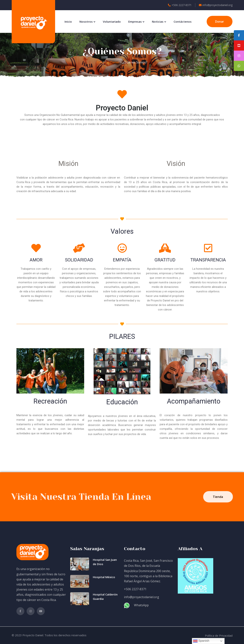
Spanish (201, 641)
